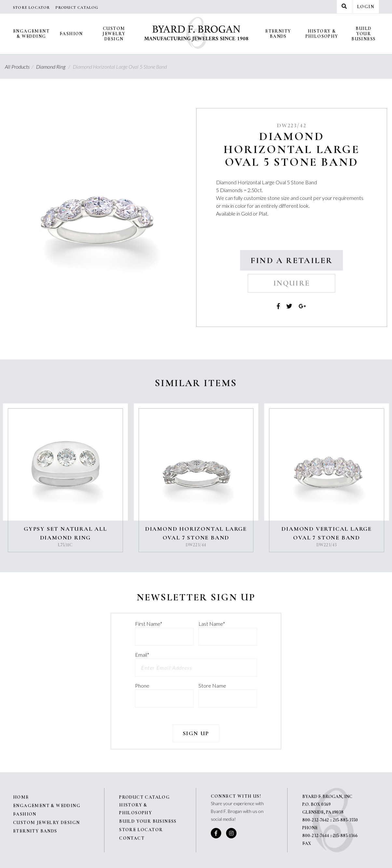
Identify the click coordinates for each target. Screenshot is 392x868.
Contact (132, 838)
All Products (20, 67)
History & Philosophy (322, 34)
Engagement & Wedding (31, 34)
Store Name (212, 686)
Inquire (291, 283)
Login (366, 7)
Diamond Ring (54, 67)
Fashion (71, 34)
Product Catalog (77, 7)
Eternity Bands (278, 34)
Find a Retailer (291, 260)
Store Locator (32, 7)
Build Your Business (363, 34)
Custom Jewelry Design (114, 34)
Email (142, 655)
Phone (142, 686)
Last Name (212, 624)
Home (21, 797)
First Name (149, 624)
